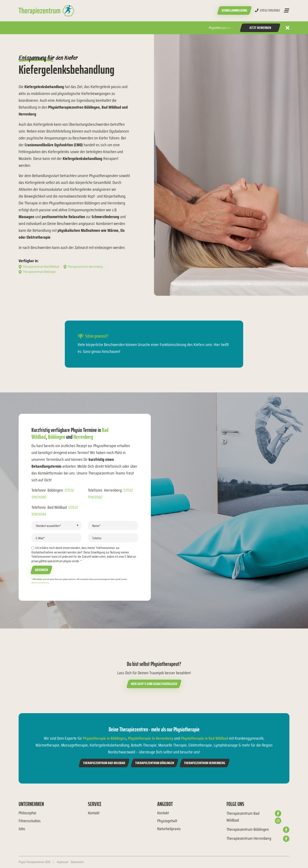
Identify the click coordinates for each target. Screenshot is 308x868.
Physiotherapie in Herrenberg (151, 738)
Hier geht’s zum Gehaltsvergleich (154, 684)
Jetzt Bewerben (260, 28)
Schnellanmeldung (234, 10)
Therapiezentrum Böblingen (155, 763)
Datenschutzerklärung (40, 583)
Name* (96, 526)
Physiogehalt (167, 821)
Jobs (22, 829)
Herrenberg (83, 437)
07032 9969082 (267, 10)
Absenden (41, 570)
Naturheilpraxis (169, 829)
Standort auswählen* (48, 526)
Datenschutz (77, 862)
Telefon (97, 538)
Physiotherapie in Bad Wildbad (204, 738)
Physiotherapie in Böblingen (104, 738)
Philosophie (27, 813)
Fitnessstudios (30, 821)
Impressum (63, 862)
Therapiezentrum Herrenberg (205, 763)
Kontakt (94, 813)
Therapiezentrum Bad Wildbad (104, 763)
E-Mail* (40, 538)
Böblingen (57, 437)
